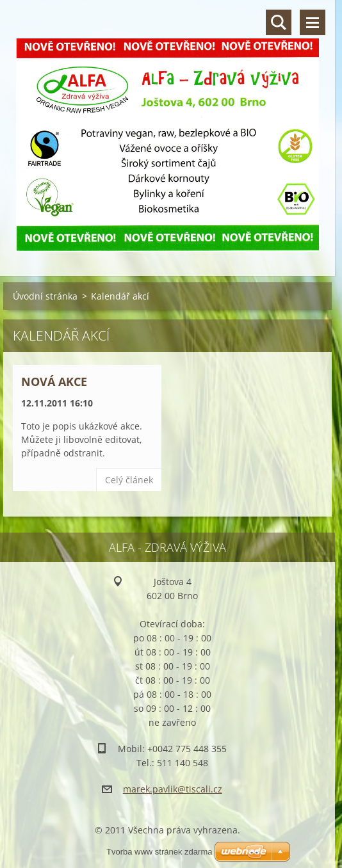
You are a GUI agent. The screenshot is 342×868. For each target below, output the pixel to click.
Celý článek (129, 480)
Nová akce (54, 382)
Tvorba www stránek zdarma (159, 852)
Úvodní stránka (45, 296)
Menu (313, 22)
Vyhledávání (279, 22)
